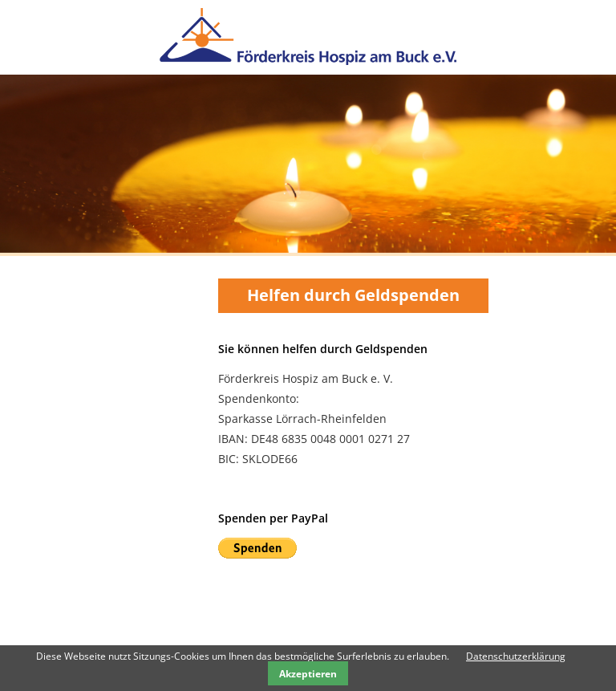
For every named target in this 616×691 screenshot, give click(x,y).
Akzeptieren (308, 673)
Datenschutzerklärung (516, 656)
